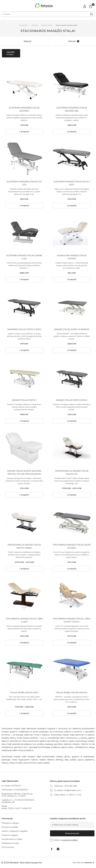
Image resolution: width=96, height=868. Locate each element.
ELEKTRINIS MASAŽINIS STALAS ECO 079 (24, 183)
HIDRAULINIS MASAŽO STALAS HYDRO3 (72, 257)
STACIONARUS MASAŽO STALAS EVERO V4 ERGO (72, 546)
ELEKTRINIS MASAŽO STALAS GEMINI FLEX (24, 257)
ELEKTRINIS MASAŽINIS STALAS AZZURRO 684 (72, 109)
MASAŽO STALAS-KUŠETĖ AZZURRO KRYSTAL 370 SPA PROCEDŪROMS (24, 472)
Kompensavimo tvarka (12, 839)
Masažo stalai (47, 25)
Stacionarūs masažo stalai (66, 25)
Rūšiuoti (25, 41)
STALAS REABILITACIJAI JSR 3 (24, 693)
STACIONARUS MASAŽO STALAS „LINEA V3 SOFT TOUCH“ (72, 620)
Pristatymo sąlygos (10, 823)
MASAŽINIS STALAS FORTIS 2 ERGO (24, 329)
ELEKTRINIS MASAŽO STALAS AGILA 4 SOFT (72, 183)
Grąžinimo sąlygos (10, 835)
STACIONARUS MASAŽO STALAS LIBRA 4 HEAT (24, 620)
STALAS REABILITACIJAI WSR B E (72, 693)
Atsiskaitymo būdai (10, 843)
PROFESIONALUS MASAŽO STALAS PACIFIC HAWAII (24, 546)
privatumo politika (70, 840)
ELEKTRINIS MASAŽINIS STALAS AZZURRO (24, 109)
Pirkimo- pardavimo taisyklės (14, 831)
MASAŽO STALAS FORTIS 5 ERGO (72, 400)
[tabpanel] (24, 85)
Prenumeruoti (72, 833)
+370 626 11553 (70, 786)
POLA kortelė (8, 847)
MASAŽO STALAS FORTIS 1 (24, 400)
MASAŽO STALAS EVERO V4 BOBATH (72, 329)
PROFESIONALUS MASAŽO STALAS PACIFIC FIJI (72, 472)
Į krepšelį (24, 132)
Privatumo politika (10, 827)
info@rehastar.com (72, 790)
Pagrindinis (23, 25)
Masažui (35, 25)
